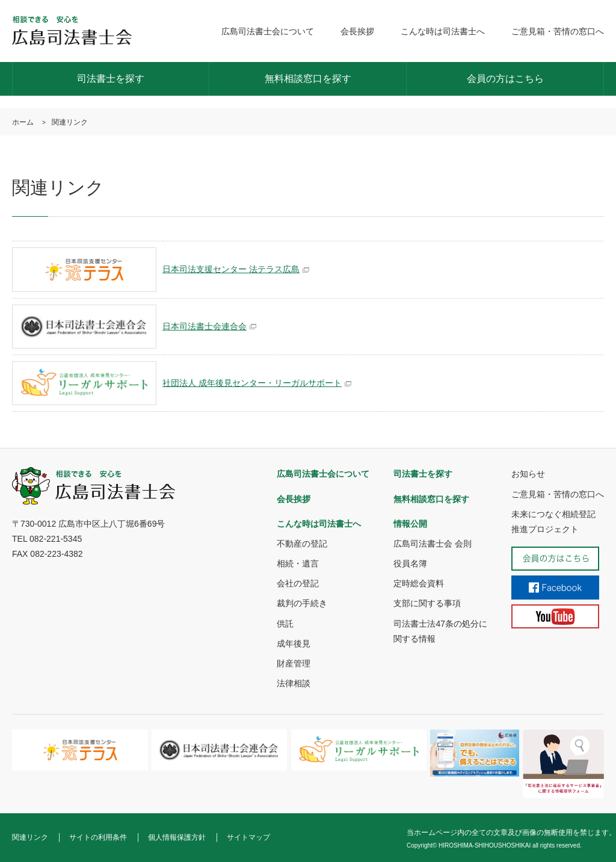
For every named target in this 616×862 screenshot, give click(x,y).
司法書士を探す (111, 79)
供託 (285, 624)
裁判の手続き (302, 603)
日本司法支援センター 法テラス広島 (231, 269)
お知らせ (528, 474)
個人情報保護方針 (177, 837)
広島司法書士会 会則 (433, 544)
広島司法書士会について (268, 31)
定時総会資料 (419, 583)
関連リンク (30, 837)
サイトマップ (248, 837)
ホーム (23, 122)
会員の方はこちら (505, 79)
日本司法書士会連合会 (205, 326)
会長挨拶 (357, 31)
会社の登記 (298, 583)
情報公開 (410, 524)
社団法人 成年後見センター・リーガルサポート (252, 383)
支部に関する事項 (427, 603)
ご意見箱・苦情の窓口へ (558, 31)
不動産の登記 (302, 544)
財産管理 (294, 663)
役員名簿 (410, 563)
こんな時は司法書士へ (443, 31)
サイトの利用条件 (98, 837)
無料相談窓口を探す (308, 79)
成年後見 (294, 643)
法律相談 (294, 683)
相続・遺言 (298, 563)
